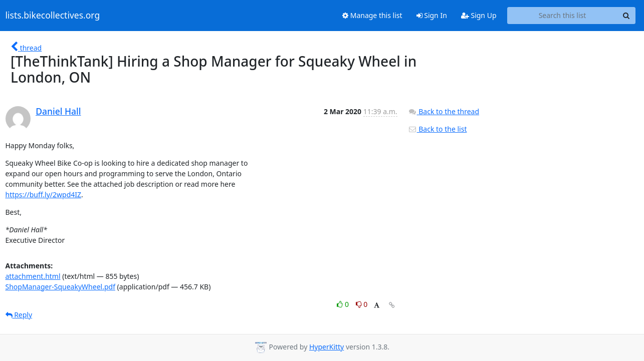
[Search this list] (563, 16)
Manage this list (372, 15)
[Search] (626, 16)
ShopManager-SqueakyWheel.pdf (60, 287)
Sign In (432, 15)
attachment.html (33, 276)
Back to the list (438, 129)
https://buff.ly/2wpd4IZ (44, 195)
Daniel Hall (58, 111)
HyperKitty (327, 347)
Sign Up (479, 15)
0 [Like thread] (344, 304)
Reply (19, 315)
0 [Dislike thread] (362, 304)
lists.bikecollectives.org (53, 16)
